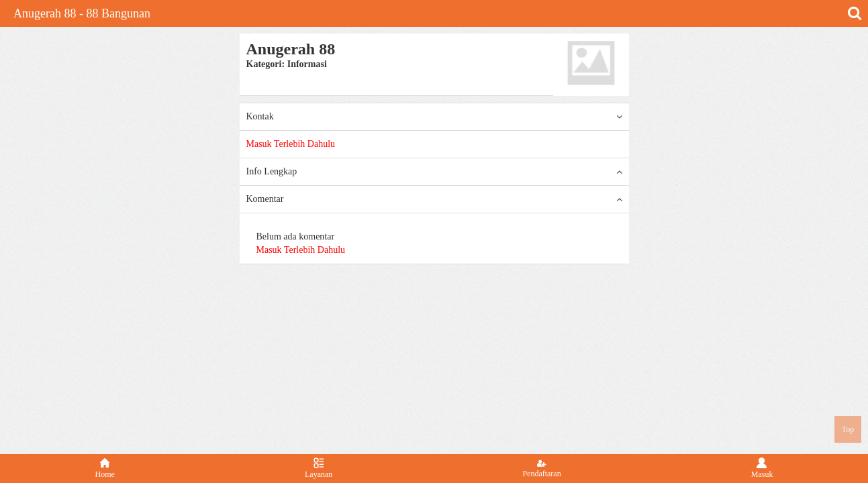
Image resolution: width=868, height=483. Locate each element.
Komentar (434, 199)
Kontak (434, 117)
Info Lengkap (434, 172)
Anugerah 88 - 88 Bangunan (82, 13)
